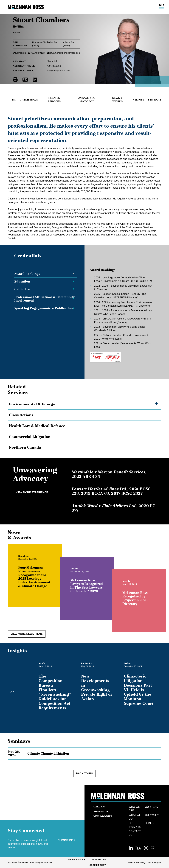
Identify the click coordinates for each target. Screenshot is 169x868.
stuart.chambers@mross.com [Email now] (65, 53)
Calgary (100, 807)
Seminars (155, 100)
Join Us (150, 823)
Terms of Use (98, 860)
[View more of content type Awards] (77, 572)
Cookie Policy (98, 865)
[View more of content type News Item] (27, 559)
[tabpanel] (120, 315)
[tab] (45, 274)
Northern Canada (25, 447)
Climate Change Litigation (48, 753)
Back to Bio (84, 773)
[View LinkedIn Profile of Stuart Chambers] (35, 80)
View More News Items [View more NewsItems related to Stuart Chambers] (27, 634)
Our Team (152, 807)
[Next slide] (13, 692)
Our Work (152, 815)
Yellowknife (103, 816)
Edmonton (21, 53)
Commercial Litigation (30, 437)
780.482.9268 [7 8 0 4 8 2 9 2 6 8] (54, 66)
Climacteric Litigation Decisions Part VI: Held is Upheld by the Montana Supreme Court (139, 690)
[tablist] (84, 315)
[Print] (15, 80)
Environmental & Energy (32, 404)
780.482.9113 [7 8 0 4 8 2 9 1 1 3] (37, 53)
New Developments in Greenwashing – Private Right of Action (97, 687)
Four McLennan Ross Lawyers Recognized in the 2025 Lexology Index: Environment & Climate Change (37, 580)
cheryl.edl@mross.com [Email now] (59, 71)
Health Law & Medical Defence (37, 426)
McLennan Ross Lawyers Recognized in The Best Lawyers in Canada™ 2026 (90, 589)
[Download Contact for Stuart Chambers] (25, 80)
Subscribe (65, 840)
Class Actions (21, 415)
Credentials (29, 100)
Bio (14, 100)
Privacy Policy (77, 860)
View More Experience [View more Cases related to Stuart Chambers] (32, 492)
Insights (138, 100)
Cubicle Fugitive (154, 862)
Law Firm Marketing (136, 862)
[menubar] (84, 862)
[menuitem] (77, 860)
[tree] (84, 426)
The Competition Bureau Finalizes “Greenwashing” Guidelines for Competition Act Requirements (55, 692)
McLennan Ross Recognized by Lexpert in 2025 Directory (138, 601)
